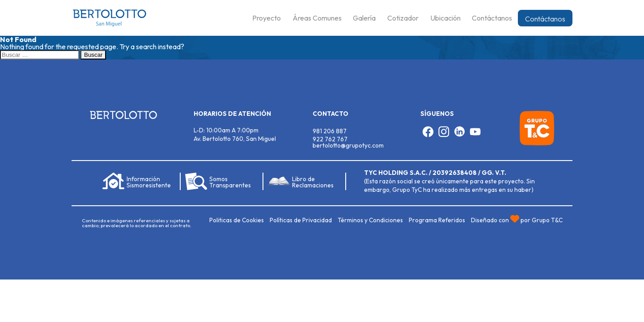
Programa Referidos (437, 220)
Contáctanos (545, 19)
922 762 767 (330, 139)
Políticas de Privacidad (301, 220)
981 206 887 (330, 131)
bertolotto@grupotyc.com (348, 145)
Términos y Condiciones (370, 220)
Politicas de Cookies (237, 220)
